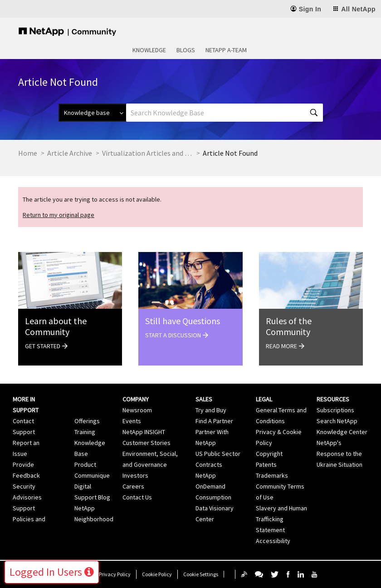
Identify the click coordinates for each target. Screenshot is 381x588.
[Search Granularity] (92, 113)
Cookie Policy (157, 574)
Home (28, 153)
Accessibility (273, 541)
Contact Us (137, 497)
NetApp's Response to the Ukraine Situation (339, 454)
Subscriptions (335, 410)
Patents (266, 464)
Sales (204, 399)
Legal (264, 399)
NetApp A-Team (226, 50)
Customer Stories (147, 443)
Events (132, 421)
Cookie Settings (201, 574)
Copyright (269, 454)
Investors (135, 475)
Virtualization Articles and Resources (147, 153)
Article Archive (70, 153)
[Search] (225, 113)
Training (85, 432)
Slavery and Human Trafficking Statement (281, 519)
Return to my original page (59, 215)
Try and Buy (211, 410)
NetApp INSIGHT (144, 432)
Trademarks (272, 475)
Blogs (186, 50)
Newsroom (137, 410)
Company (136, 399)
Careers (133, 486)
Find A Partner (214, 421)
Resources (333, 399)
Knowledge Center (342, 432)
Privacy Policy (115, 574)
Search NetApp (337, 421)
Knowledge (149, 50)
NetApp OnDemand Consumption (213, 486)
